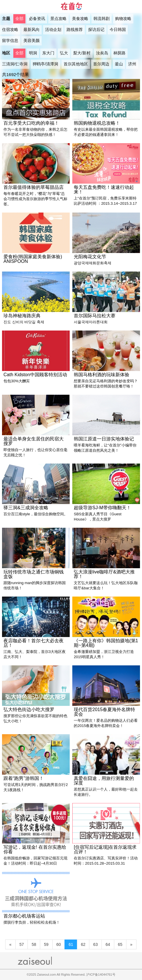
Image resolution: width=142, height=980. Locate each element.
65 (120, 944)
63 (95, 944)
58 (34, 944)
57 (22, 944)
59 (46, 944)
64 (108, 944)
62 (83, 944)
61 (71, 944)
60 (59, 944)
